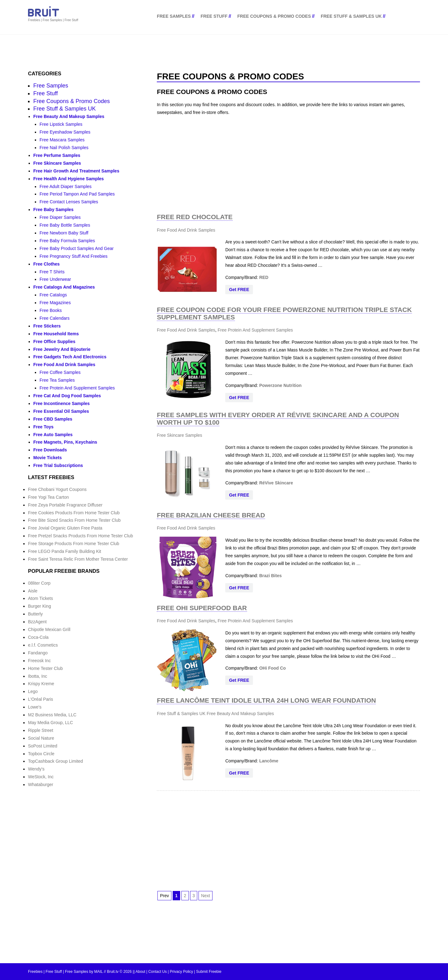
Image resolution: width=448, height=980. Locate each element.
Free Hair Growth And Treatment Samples (76, 171)
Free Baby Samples (53, 210)
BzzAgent (37, 622)
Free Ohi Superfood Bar (202, 608)
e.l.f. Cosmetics (43, 645)
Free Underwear (55, 279)
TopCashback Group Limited (56, 761)
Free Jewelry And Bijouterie (62, 349)
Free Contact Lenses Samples (69, 202)
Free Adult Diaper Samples (65, 186)
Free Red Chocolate (195, 217)
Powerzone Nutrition (280, 385)
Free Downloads (50, 450)
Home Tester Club (45, 668)
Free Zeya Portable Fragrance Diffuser (65, 505)
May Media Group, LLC (51, 723)
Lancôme (269, 761)
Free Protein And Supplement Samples (255, 330)
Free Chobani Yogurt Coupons (57, 489)
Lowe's (35, 707)
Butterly (35, 614)
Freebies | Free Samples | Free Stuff (53, 20)
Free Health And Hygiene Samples (69, 179)
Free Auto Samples (53, 435)
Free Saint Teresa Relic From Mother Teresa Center (78, 559)
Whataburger (41, 784)
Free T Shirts (52, 272)
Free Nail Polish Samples (64, 148)
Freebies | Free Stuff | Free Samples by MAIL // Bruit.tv (73, 972)
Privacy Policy (182, 972)
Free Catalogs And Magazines (64, 287)
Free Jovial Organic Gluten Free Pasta (65, 528)
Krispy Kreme (41, 684)
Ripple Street (41, 730)
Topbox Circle (41, 754)
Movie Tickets (48, 458)
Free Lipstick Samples (61, 124)
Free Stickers (47, 326)
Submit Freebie (209, 972)
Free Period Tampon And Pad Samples (77, 194)
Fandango (38, 653)
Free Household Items (56, 334)
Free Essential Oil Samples (61, 411)
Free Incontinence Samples (61, 403)
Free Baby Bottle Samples (65, 225)
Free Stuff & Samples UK (351, 16)
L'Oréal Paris (40, 699)
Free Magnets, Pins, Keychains (65, 442)
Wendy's (36, 769)
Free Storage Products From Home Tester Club (74, 544)
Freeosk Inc (39, 661)
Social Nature (41, 738)
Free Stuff (214, 16)
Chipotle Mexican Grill (49, 629)
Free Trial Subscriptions (58, 465)
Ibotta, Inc (37, 676)
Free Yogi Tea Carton (48, 497)
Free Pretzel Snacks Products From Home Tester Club (80, 536)
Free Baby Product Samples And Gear (77, 248)
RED (264, 277)
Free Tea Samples (57, 380)
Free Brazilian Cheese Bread (211, 515)
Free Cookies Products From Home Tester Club (74, 513)
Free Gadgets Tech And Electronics (70, 357)
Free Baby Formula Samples (67, 241)
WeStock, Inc (41, 777)
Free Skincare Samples (180, 435)
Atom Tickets (40, 598)
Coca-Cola (38, 637)
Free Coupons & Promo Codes (274, 16)
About (140, 972)
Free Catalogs (53, 295)
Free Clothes (47, 264)
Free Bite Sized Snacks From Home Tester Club (74, 520)
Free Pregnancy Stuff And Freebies (73, 256)
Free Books (51, 310)
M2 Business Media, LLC (52, 715)
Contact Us (158, 972)
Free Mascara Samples (62, 140)
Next (205, 896)
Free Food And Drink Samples (186, 230)
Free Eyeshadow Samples (65, 132)
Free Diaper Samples (60, 217)
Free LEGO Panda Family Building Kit (65, 551)
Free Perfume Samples (57, 155)
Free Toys (43, 427)
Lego (33, 691)
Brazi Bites (270, 576)
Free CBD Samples (53, 419)
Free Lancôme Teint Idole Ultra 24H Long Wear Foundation (266, 700)
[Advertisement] (288, 164)
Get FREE (239, 290)
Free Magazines (55, 303)
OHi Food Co (273, 668)
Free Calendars (55, 318)
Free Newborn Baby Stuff (64, 233)
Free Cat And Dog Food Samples (67, 396)
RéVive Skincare (276, 483)
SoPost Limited (43, 746)
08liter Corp (39, 583)
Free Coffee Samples (60, 372)
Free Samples (174, 16)
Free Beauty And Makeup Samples (240, 714)
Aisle (33, 591)
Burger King (40, 606)
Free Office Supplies (54, 342)
